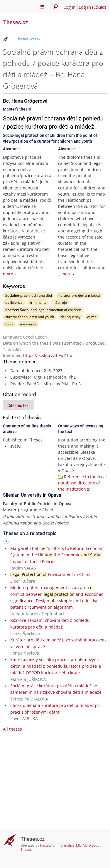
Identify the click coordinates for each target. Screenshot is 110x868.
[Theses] (32, 20)
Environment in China (50, 574)
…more (65, 274)
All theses (12, 729)
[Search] (56, 7)
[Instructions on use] (7, 543)
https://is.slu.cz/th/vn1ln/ (48, 355)
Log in (70, 7)
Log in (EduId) (92, 7)
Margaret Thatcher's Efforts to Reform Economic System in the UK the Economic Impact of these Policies (57, 555)
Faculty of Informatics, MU (61, 845)
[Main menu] (42, 7)
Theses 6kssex (28, 39)
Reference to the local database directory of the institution (82, 483)
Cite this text (19, 405)
